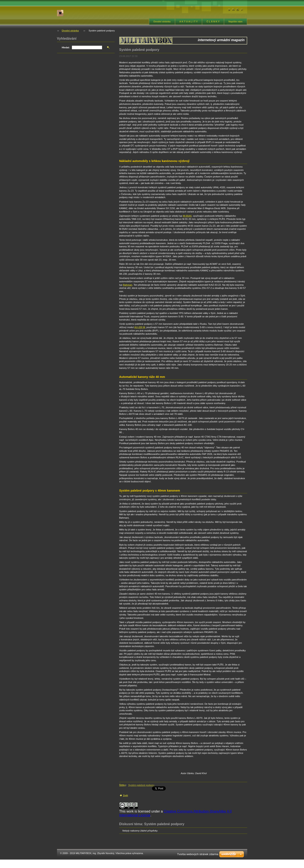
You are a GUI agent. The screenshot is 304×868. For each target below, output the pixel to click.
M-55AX (187, 216)
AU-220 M (140, 327)
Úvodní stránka (162, 22)
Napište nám (235, 22)
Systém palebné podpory (141, 785)
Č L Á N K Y (213, 22)
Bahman (128, 285)
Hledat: (66, 47)
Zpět (126, 795)
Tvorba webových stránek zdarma (198, 854)
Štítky (122, 785)
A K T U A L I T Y (189, 22)
